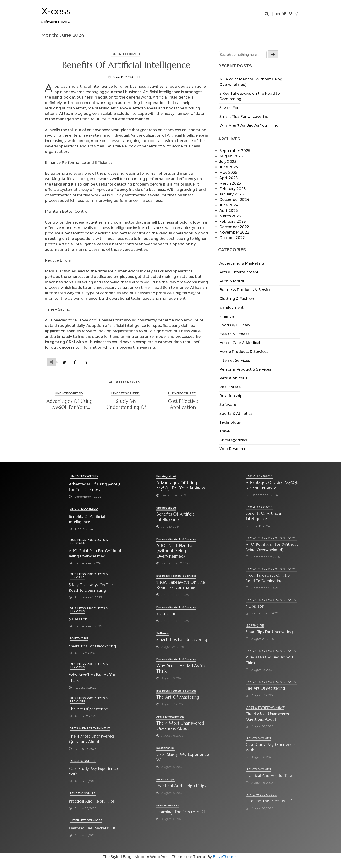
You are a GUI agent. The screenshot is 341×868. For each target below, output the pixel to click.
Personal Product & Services (245, 369)
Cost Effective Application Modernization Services (183, 404)
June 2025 (229, 167)
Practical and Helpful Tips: (92, 802)
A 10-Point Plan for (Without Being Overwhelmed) (95, 554)
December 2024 (234, 200)
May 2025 (228, 172)
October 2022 (232, 238)
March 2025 (230, 183)
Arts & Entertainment (239, 272)
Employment (231, 307)
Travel (225, 431)
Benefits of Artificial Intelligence (126, 65)
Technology (230, 422)
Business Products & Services (246, 290)
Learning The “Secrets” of (92, 829)
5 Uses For (229, 108)
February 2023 (233, 221)
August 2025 (231, 156)
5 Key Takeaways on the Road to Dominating (91, 588)
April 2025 (229, 178)
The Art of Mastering (89, 709)
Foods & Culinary (235, 325)
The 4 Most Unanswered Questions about (91, 739)
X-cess (56, 11)
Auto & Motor (232, 281)
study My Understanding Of (126, 404)
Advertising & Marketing (242, 263)
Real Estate (230, 387)
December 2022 (234, 227)
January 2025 (231, 194)
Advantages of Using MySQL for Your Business (70, 404)
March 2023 (230, 216)
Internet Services (235, 360)
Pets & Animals (233, 378)
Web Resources (234, 449)
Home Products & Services (244, 352)
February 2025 (232, 189)
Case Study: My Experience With (93, 772)
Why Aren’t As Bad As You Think (249, 125)
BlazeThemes (225, 864)
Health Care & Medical (240, 343)
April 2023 (229, 211)
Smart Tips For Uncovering (244, 117)
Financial (227, 316)
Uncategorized (233, 440)
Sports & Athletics (236, 414)
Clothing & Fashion (237, 299)
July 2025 (228, 162)
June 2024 (229, 205)
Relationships (232, 396)
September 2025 (235, 151)
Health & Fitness (234, 334)
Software (228, 405)
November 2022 (234, 232)
